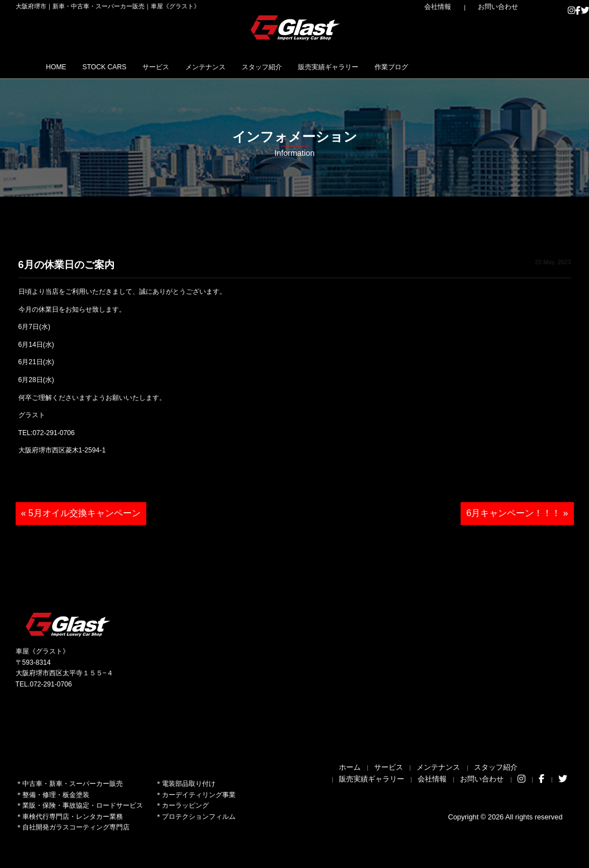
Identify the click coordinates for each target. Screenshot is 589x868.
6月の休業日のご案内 (66, 265)
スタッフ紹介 (328, 66)
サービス (193, 66)
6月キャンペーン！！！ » (517, 513)
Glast (69, 624)
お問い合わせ (506, 7)
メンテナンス (256, 66)
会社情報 (463, 7)
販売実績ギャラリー (411, 66)
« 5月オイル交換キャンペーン (81, 513)
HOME (62, 66)
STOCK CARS (126, 66)
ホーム (350, 767)
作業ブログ (491, 66)
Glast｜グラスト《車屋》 (296, 27)
